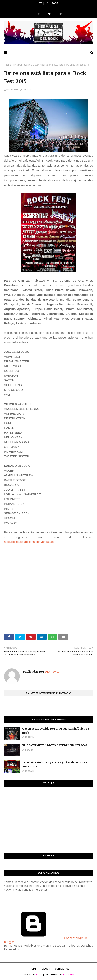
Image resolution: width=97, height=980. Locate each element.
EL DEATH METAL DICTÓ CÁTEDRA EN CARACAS (55, 745)
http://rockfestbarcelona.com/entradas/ (29, 542)
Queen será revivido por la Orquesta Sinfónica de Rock (56, 731)
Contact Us (62, 969)
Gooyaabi (69, 975)
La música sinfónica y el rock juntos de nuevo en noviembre (55, 764)
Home (33, 969)
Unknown (12, 90)
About (46, 969)
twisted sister (32, 65)
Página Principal (13, 65)
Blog (39, 975)
